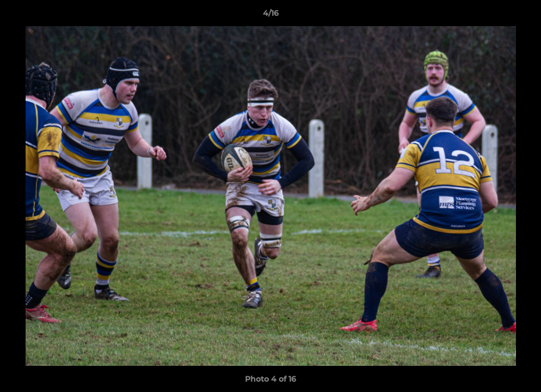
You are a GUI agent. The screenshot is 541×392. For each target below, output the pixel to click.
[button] (521, 16)
